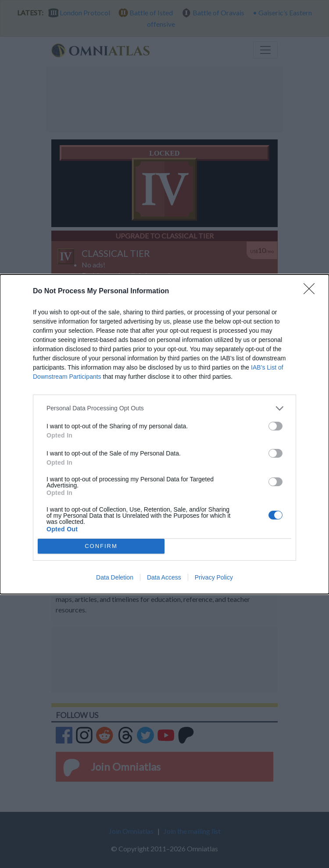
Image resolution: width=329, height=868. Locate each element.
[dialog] (164, 434)
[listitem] (164, 408)
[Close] (312, 292)
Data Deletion (115, 577)
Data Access (164, 577)
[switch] (275, 426)
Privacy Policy (214, 577)
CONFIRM (101, 546)
